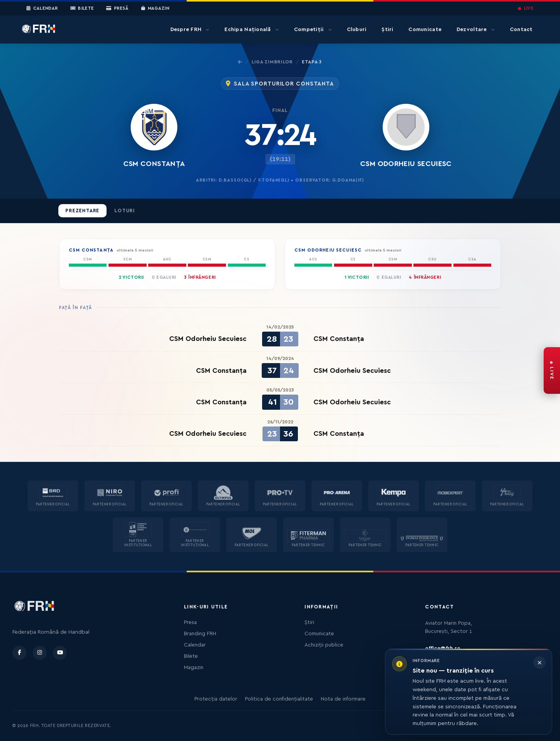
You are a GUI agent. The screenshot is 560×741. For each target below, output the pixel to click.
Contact (521, 30)
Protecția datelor (216, 699)
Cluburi (357, 30)
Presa (190, 622)
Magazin (155, 9)
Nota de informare (343, 699)
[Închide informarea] (539, 662)
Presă (117, 9)
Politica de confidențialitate (279, 699)
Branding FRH (200, 634)
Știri (387, 30)
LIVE (526, 8)
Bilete (82, 9)
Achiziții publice (324, 645)
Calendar (42, 9)
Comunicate (425, 30)
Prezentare (82, 211)
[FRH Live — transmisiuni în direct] (552, 370)
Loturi (125, 211)
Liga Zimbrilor (272, 62)
